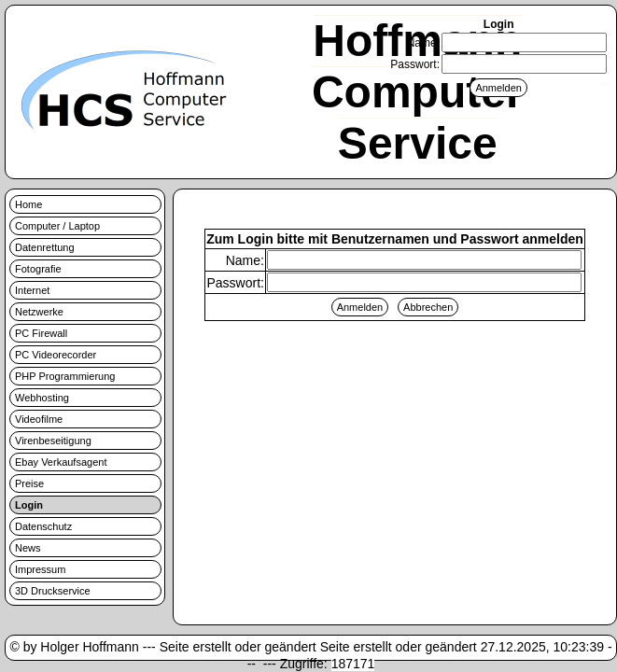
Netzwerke (39, 312)
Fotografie (38, 269)
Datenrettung (45, 247)
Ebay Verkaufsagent (61, 462)
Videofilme (39, 419)
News (28, 548)
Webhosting (42, 398)
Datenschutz (43, 526)
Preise (29, 483)
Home (28, 204)
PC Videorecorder (56, 355)
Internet (32, 290)
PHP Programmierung (65, 376)
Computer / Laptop (57, 226)
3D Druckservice (53, 591)
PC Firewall (41, 333)
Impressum (40, 569)
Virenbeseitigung (53, 441)
